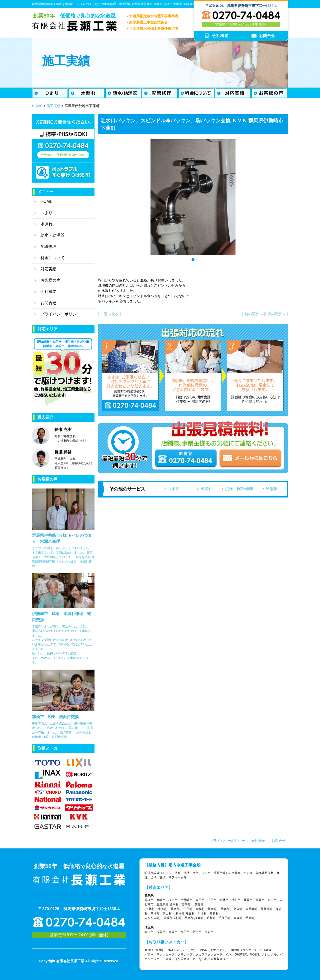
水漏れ (206, 489)
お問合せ (278, 841)
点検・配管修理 (239, 489)
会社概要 (258, 841)
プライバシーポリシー (227, 841)
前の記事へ (253, 314)
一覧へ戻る (109, 314)
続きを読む (63, 562)
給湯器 (272, 489)
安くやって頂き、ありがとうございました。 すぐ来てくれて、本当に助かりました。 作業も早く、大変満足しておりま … (62, 553)
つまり (173, 489)
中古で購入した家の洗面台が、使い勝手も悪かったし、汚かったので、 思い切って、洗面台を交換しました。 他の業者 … (62, 728)
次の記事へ (276, 314)
